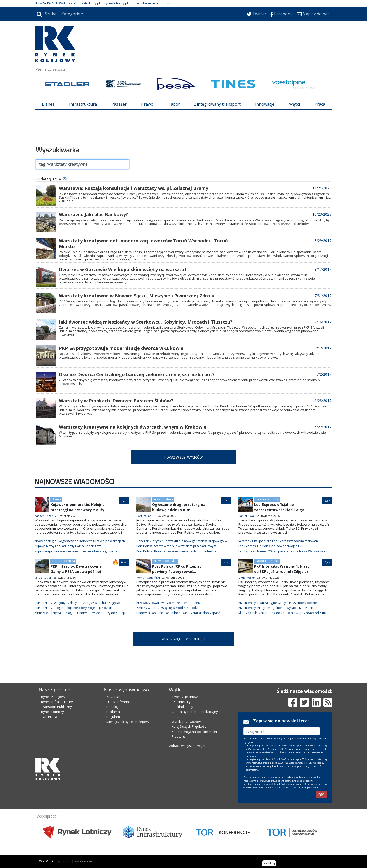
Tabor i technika (267, 499)
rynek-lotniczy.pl (116, 3)
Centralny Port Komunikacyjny (195, 712)
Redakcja (113, 707)
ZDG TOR (113, 697)
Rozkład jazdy (182, 707)
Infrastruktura (83, 104)
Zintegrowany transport (217, 104)
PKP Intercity (181, 702)
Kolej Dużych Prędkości (189, 726)
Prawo (147, 104)
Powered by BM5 (83, 861)
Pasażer (119, 104)
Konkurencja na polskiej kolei (194, 732)
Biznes (48, 104)
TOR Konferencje (119, 702)
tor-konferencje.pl (146, 3)
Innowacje (265, 104)
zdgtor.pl (170, 3)
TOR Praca (49, 717)
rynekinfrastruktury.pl (84, 3)
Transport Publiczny (56, 707)
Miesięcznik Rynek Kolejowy (128, 722)
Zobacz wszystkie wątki (187, 746)
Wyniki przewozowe (187, 722)
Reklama (113, 712)
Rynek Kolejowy (53, 697)
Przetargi (179, 736)
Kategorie (71, 14)
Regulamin (114, 717)
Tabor (174, 104)
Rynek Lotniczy (53, 712)
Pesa (175, 717)
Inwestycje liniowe (186, 697)
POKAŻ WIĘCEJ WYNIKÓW (183, 457)
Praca (320, 104)
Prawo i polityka (165, 561)
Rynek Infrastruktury (57, 702)
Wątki (294, 104)
